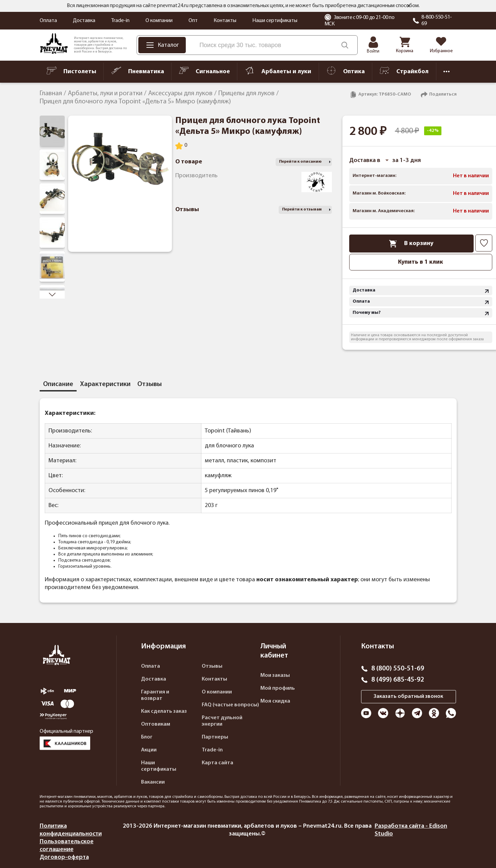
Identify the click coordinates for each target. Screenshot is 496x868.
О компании (159, 21)
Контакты (225, 21)
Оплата (48, 21)
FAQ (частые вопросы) (230, 705)
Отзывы (212, 666)
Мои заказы (275, 675)
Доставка (84, 21)
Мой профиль (278, 688)
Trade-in (120, 21)
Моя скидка (275, 701)
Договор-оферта (64, 857)
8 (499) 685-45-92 (398, 680)
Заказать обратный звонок (408, 697)
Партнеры (215, 737)
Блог (147, 737)
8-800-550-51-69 (437, 21)
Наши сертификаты (275, 21)
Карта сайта (217, 763)
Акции (149, 750)
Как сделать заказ (164, 711)
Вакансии (153, 782)
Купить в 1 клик (421, 262)
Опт (193, 21)
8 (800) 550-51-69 (398, 669)
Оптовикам (156, 724)
